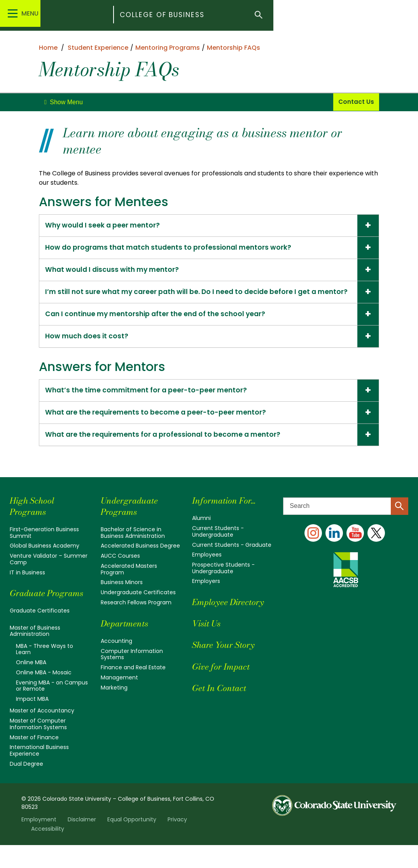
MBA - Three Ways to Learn (45, 673)
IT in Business (27, 586)
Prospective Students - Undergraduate (223, 581)
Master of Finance (34, 760)
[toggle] (64, 102)
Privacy (177, 842)
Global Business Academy (45, 560)
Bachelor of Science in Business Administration (133, 547)
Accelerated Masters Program (129, 583)
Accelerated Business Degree (140, 560)
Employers (206, 595)
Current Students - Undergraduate (218, 545)
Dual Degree (26, 786)
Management (119, 690)
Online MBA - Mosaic (44, 696)
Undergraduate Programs (132, 520)
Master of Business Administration (35, 655)
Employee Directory (232, 615)
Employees (207, 569)
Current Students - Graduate (232, 558)
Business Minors (122, 596)
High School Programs (34, 520)
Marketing (114, 700)
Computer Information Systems (132, 667)
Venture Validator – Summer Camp (49, 573)
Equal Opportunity (132, 842)
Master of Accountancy (42, 734)
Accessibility (48, 852)
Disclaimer (82, 842)
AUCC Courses (120, 570)
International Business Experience (39, 773)
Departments (127, 636)
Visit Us (208, 636)
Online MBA (31, 686)
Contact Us (356, 102)
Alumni (201, 532)
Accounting (116, 654)
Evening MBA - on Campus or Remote (52, 709)
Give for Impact (224, 679)
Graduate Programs (30, 612)
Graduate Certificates (40, 635)
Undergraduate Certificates (138, 605)
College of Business (199, 15)
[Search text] (346, 520)
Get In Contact (222, 701)
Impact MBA (32, 722)
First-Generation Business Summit (44, 547)
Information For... (227, 515)
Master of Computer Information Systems (38, 747)
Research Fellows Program (136, 616)
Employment (39, 842)
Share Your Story (226, 658)
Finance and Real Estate (133, 680)
